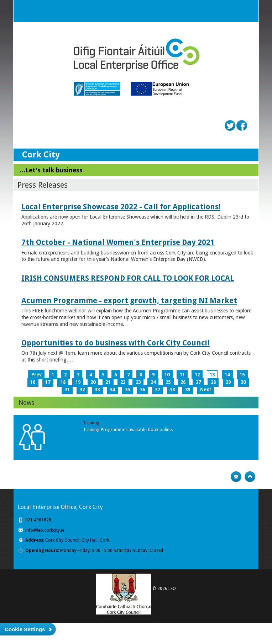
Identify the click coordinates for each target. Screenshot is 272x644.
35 (127, 390)
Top (250, 477)
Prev (36, 375)
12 (197, 375)
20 (93, 382)
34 (112, 390)
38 (172, 390)
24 (153, 382)
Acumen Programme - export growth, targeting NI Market (129, 300)
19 (78, 382)
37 (157, 390)
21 (108, 382)
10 (167, 375)
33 (97, 390)
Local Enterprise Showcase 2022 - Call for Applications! (121, 207)
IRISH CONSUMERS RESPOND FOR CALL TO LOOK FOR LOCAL (128, 278)
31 (67, 390)
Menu (247, 11)
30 (243, 382)
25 (168, 382)
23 (138, 382)
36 (142, 390)
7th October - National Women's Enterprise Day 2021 (118, 242)
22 (123, 382)
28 (213, 382)
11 (182, 375)
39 (188, 390)
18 (63, 382)
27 (198, 382)
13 (212, 375)
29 (228, 382)
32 (82, 390)
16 (33, 382)
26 (183, 382)
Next (206, 390)
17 (48, 382)
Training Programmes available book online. (128, 430)
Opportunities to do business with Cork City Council (116, 343)
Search (233, 11)
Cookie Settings (25, 629)
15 (242, 375)
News (26, 402)
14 (227, 375)
